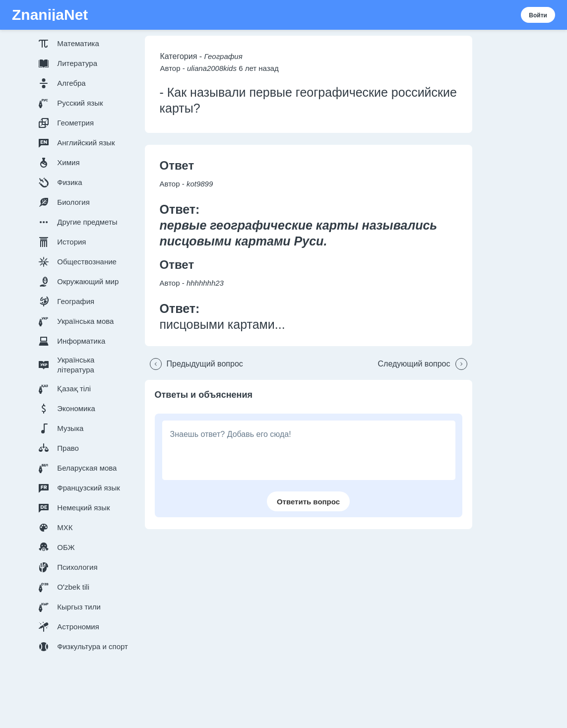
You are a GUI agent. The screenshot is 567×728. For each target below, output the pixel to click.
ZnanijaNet (50, 15)
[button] (85, 44)
